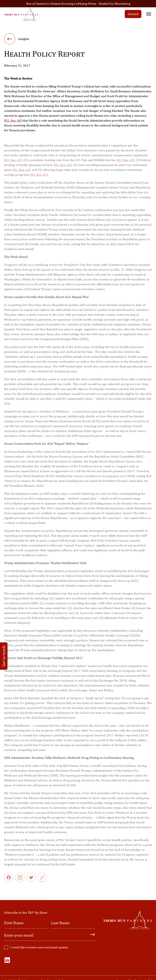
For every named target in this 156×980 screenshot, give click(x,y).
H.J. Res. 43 (63, 169)
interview (113, 480)
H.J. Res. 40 (13, 121)
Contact (133, 14)
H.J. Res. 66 (21, 173)
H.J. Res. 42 (13, 164)
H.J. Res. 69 (126, 164)
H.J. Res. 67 (39, 178)
